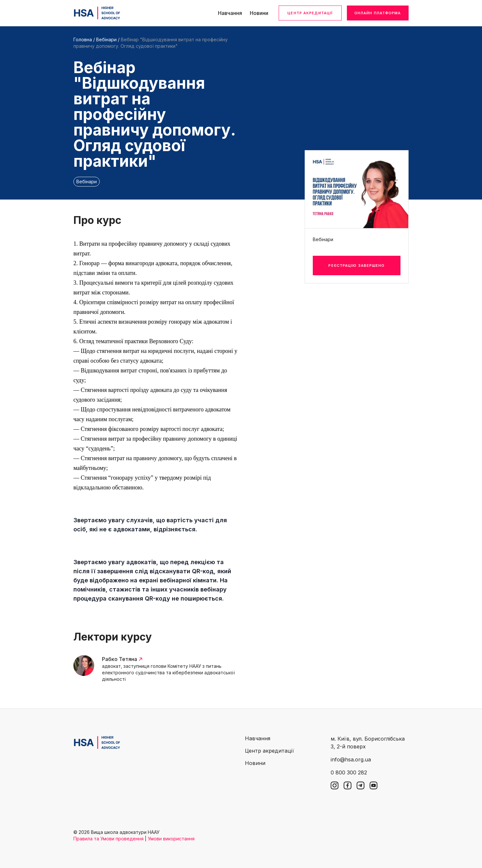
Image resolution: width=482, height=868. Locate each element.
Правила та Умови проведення (108, 839)
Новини (259, 13)
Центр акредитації (310, 13)
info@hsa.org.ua (351, 759)
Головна (83, 39)
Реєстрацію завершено (356, 266)
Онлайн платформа (378, 13)
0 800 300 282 (349, 772)
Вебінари (106, 39)
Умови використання (171, 839)
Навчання (230, 13)
